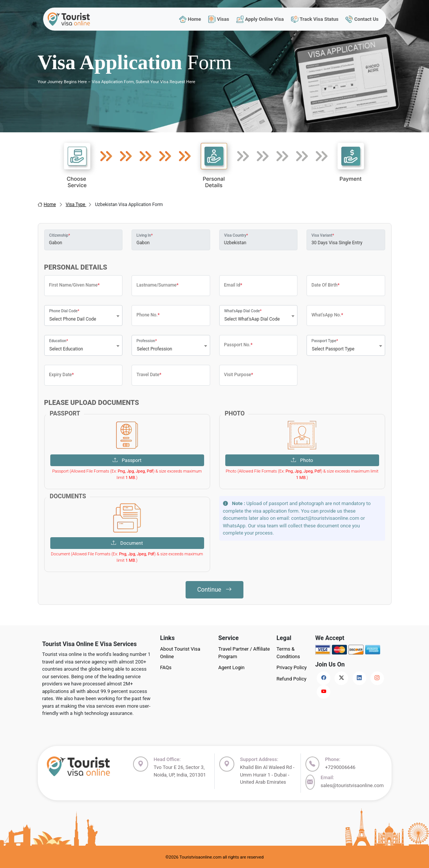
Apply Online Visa (260, 19)
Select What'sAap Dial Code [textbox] (252, 319)
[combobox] (84, 315)
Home (190, 19)
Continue (215, 590)
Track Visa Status (314, 19)
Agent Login (231, 667)
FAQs (166, 667)
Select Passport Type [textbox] (333, 349)
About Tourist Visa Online (180, 653)
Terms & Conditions (288, 653)
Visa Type (76, 205)
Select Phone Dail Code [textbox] (73, 319)
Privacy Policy (291, 667)
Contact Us (362, 19)
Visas (218, 19)
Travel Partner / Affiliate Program (244, 653)
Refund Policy (291, 679)
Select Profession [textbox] (155, 349)
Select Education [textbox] (66, 349)
